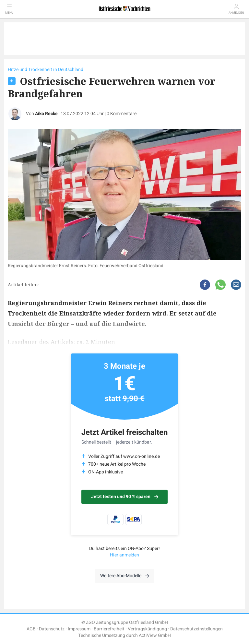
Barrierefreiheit (109, 629)
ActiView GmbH (155, 635)
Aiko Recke (46, 114)
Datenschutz (52, 629)
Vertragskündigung (147, 629)
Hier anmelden (124, 555)
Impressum (79, 629)
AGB (31, 629)
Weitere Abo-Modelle (125, 576)
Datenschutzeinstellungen (196, 629)
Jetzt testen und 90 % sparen (125, 497)
